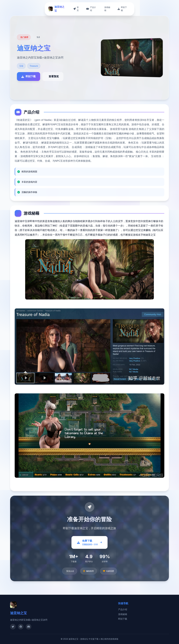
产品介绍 (123, 609)
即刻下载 (123, 619)
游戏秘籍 (123, 614)
